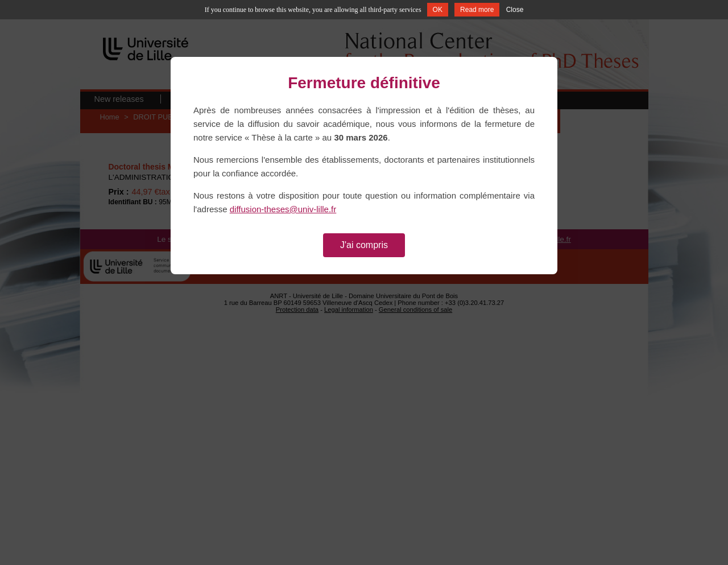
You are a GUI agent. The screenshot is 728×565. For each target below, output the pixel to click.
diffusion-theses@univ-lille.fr (283, 209)
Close (515, 10)
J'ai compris (364, 245)
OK (438, 10)
